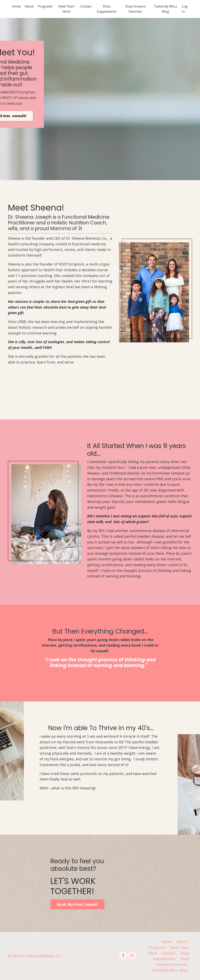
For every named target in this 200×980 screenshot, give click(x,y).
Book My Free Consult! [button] (77, 904)
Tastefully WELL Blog (166, 9)
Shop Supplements (107, 9)
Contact (86, 6)
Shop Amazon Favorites (135, 9)
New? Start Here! (66, 9)
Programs (45, 6)
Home (16, 6)
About (29, 6)
